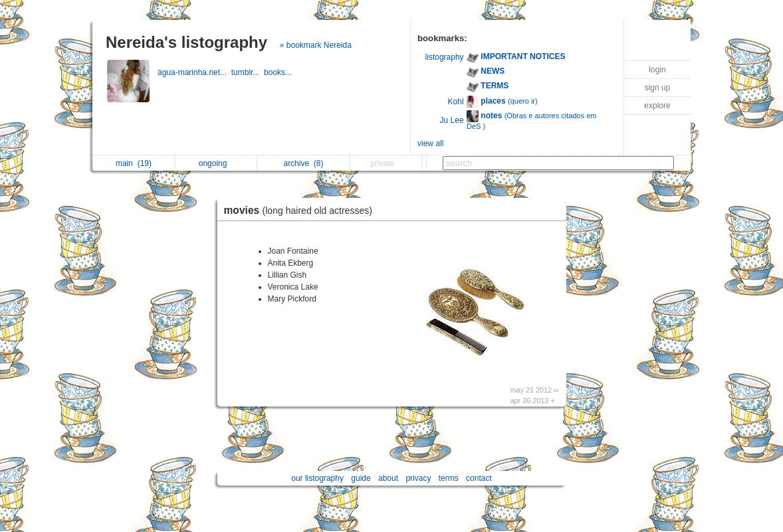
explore (657, 106)
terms (449, 478)
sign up (658, 88)
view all (430, 143)
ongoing (216, 163)
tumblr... (248, 72)
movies (301, 210)
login (657, 70)
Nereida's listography (186, 42)
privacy (418, 478)
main (134, 163)
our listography (317, 478)
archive (303, 163)
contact (479, 478)
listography (445, 57)
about (388, 478)
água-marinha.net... (194, 72)
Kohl (456, 102)
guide (361, 478)
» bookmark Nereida (316, 45)
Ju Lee (452, 120)
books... (279, 72)
